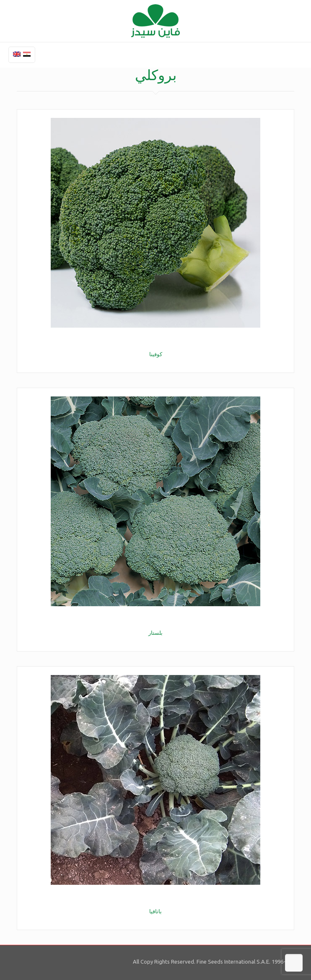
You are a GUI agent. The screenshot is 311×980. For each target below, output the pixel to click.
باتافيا (155, 911)
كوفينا (156, 354)
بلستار (155, 633)
